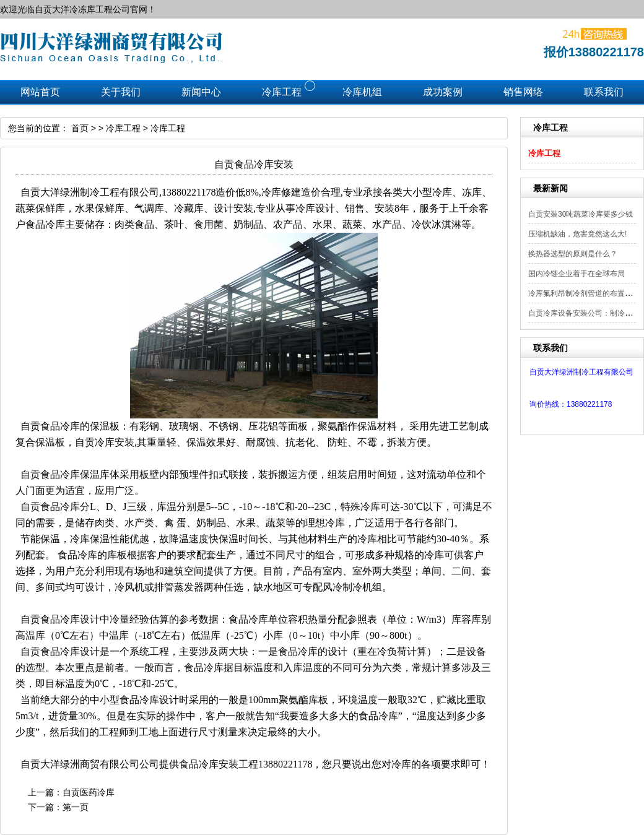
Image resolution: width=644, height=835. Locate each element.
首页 (80, 128)
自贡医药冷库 (89, 792)
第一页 (76, 807)
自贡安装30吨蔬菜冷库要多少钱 (581, 214)
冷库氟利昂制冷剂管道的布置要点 (584, 293)
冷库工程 (544, 153)
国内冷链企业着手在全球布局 (577, 274)
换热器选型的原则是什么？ (573, 254)
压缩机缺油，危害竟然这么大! (577, 234)
